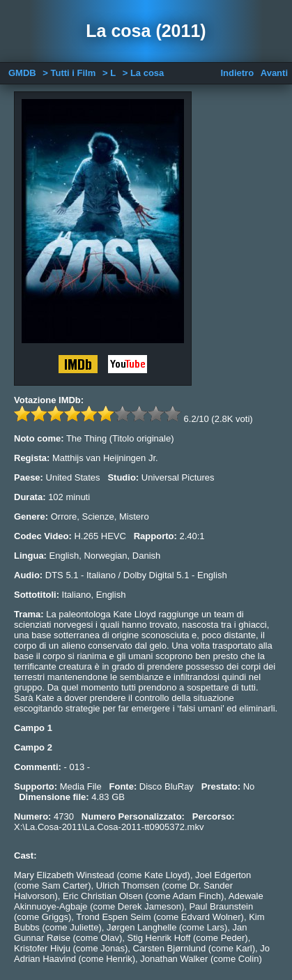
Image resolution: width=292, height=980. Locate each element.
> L (109, 73)
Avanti (274, 73)
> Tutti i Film (69, 73)
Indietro (237, 73)
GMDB (22, 73)
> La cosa (144, 73)
